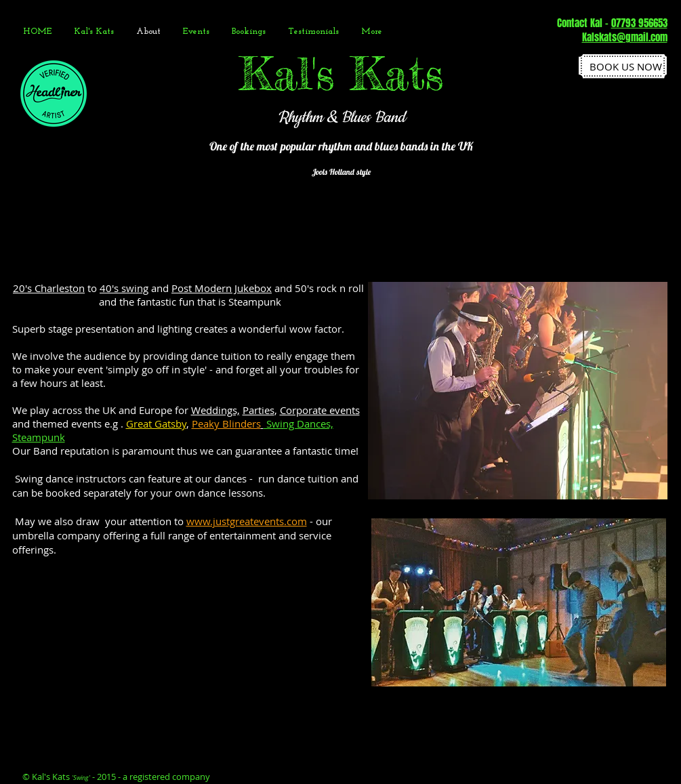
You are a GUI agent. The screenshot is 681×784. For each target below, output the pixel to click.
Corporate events (320, 410)
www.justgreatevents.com (247, 521)
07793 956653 (639, 23)
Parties (259, 410)
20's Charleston (49, 288)
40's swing (124, 288)
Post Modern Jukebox (222, 288)
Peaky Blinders (226, 424)
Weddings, (215, 410)
